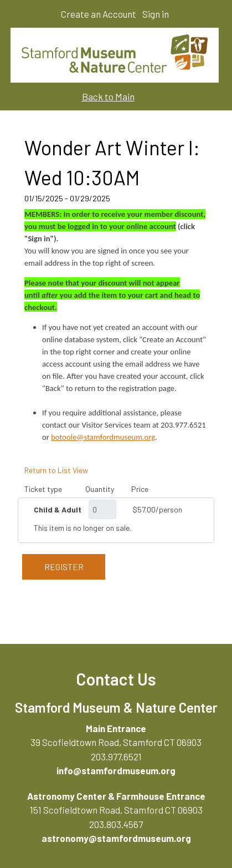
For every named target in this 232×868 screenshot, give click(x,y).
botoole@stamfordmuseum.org (103, 437)
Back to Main (108, 97)
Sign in (156, 14)
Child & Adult (58, 509)
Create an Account (99, 14)
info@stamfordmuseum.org (116, 770)
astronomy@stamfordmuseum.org (116, 838)
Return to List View (56, 470)
